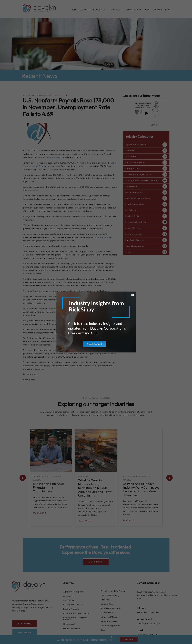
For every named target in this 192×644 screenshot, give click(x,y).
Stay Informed (95, 344)
